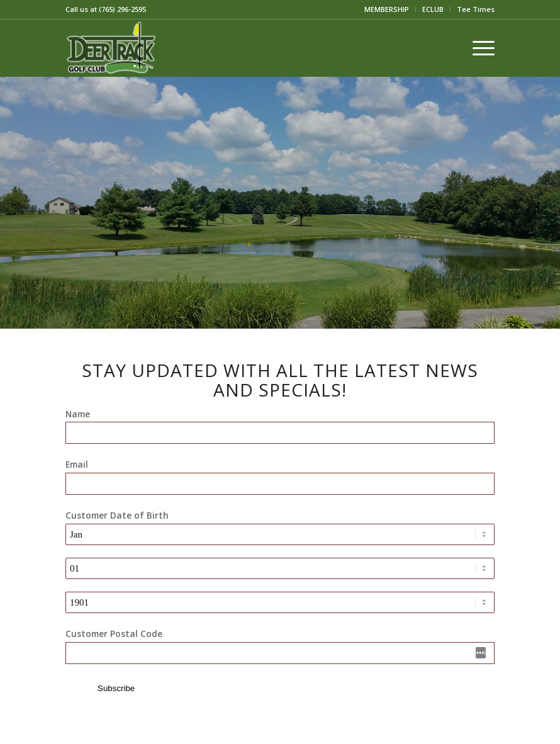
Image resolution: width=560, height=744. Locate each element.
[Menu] (477, 48)
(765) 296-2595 (122, 9)
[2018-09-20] (111, 48)
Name (78, 414)
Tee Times (476, 9)
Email (77, 464)
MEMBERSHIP (387, 9)
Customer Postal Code (114, 634)
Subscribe (116, 688)
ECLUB (433, 9)
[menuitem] (387, 9)
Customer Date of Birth (117, 515)
